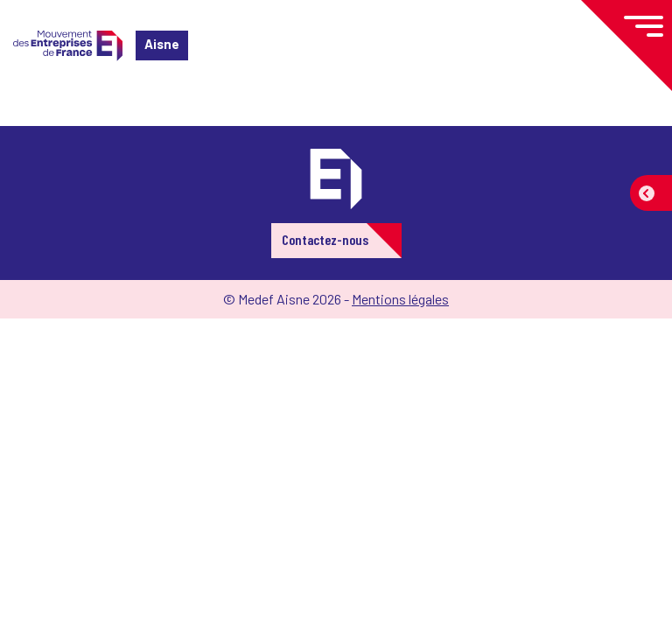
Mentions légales (400, 299)
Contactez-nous (325, 239)
